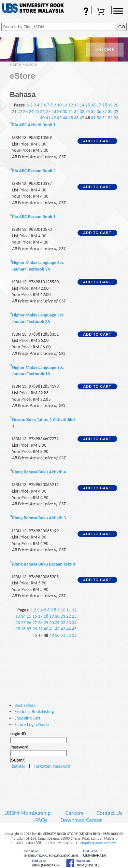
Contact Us (110, 813)
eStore (31, 64)
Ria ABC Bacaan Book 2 (34, 171)
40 (42, 118)
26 (42, 112)
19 (110, 105)
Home (15, 64)
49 (93, 118)
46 (76, 118)
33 (82, 112)
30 (65, 112)
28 (54, 112)
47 (82, 118)
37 (105, 112)
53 (116, 118)
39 (116, 112)
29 (59, 112)
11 (65, 105)
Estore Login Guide (32, 725)
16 (93, 105)
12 (71, 105)
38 (110, 112)
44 (65, 118)
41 (48, 118)
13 (76, 105)
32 (76, 112)
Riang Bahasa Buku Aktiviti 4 (39, 472)
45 (71, 118)
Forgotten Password (52, 766)
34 (88, 112)
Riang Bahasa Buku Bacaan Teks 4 (43, 564)
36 (99, 112)
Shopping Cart (102, 12)
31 (71, 112)
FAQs (82, 12)
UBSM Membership (28, 813)
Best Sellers (25, 705)
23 (25, 112)
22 (20, 112)
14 (82, 105)
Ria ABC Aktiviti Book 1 (34, 125)
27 (48, 112)
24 (31, 112)
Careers (74, 813)
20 (116, 105)
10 (59, 105)
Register (18, 766)
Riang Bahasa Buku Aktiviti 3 (39, 518)
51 (105, 118)
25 (37, 112)
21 (14, 112)
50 (99, 118)
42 (54, 118)
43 (59, 118)
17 (99, 105)
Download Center (81, 820)
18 (105, 105)
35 (93, 112)
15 (88, 105)
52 (110, 118)
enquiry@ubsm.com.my (98, 843)
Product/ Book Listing (34, 712)
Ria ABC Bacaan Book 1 (34, 217)
